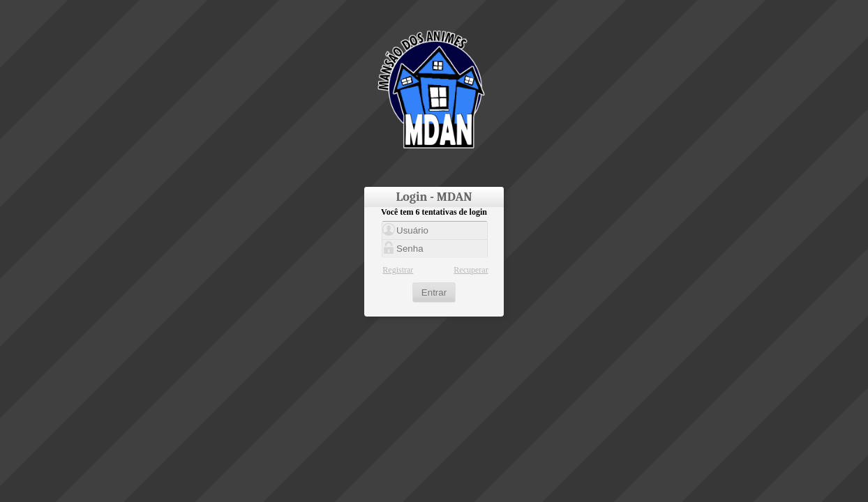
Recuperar (471, 270)
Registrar (398, 270)
